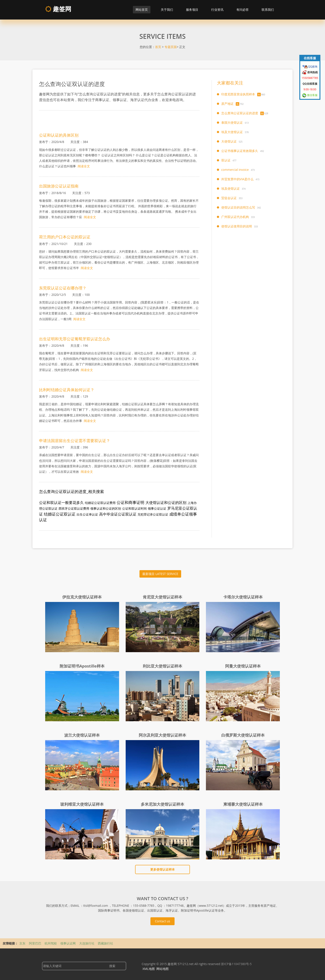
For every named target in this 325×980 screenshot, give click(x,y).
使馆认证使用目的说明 (237, 226)
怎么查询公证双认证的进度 (240, 113)
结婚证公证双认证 (60, 514)
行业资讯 (217, 10)
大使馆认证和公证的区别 (166, 502)
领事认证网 (68, 943)
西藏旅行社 (105, 943)
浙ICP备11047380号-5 (236, 964)
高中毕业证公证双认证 (118, 514)
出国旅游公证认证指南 (59, 186)
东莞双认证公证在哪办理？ (63, 288)
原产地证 (227, 104)
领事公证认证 (157, 508)
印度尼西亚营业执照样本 (238, 94)
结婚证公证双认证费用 (100, 503)
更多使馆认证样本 (162, 869)
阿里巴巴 (36, 943)
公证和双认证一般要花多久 (61, 502)
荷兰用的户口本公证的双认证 (65, 237)
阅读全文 (84, 166)
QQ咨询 (312, 67)
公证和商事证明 (130, 502)
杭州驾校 (51, 943)
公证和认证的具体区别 (59, 135)
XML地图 (149, 969)
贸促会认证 (229, 198)
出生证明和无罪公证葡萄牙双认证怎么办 (75, 339)
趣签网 (58, 9)
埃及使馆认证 (230, 188)
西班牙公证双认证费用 (74, 508)
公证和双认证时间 (134, 508)
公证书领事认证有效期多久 (240, 151)
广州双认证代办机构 (235, 217)
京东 (23, 943)
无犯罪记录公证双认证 (153, 514)
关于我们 (167, 10)
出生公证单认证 (87, 514)
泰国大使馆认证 (232, 122)
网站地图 (162, 969)
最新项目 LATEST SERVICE (160, 574)
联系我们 (268, 10)
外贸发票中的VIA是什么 (237, 179)
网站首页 (142, 10)
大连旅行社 (87, 943)
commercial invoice (235, 170)
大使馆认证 (229, 141)
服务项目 (192, 10)
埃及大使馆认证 (232, 132)
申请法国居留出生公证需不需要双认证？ (75, 441)
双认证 (226, 160)
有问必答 (243, 10)
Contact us (162, 921)
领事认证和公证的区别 (106, 508)
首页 (158, 47)
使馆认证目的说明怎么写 (238, 207)
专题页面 (171, 47)
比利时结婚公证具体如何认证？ (67, 390)
